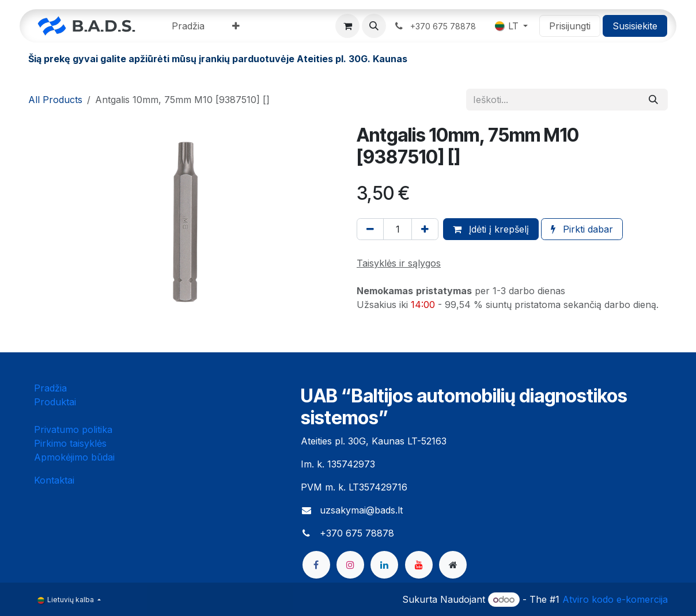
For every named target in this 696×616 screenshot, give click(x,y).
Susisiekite (635, 26)
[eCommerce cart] (347, 26)
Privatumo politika (73, 429)
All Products (55, 100)
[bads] (453, 565)
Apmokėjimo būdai (74, 457)
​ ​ (436, 26)
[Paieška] (653, 100)
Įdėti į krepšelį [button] (491, 229)
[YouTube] (419, 565)
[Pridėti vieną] (425, 229)
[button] (374, 26)
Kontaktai (54, 480)
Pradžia (50, 388)
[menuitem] (188, 26)
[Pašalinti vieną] (370, 229)
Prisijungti (570, 26)
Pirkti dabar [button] (582, 229)
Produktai (55, 402)
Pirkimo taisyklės (70, 443)
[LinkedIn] (384, 565)
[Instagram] (350, 565)
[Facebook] (316, 565)
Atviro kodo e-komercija (615, 599)
